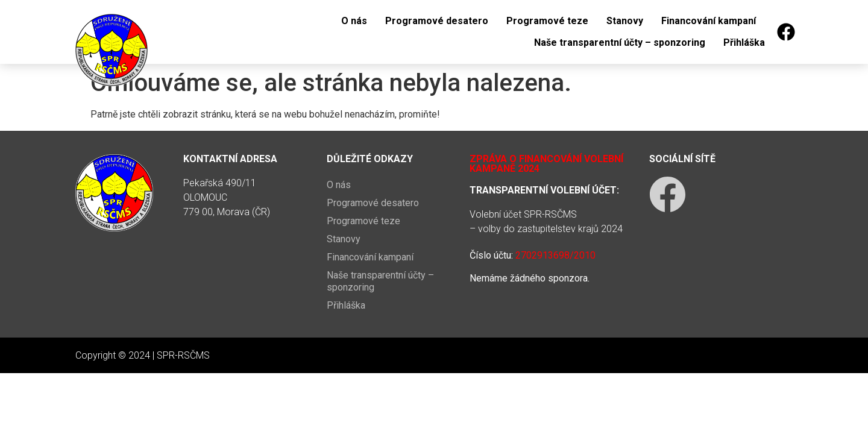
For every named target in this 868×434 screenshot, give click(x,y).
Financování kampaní (709, 21)
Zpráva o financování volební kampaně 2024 (546, 164)
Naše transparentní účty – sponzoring (620, 42)
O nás (354, 21)
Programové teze (547, 21)
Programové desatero (437, 21)
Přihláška (744, 42)
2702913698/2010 (555, 255)
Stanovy (625, 21)
